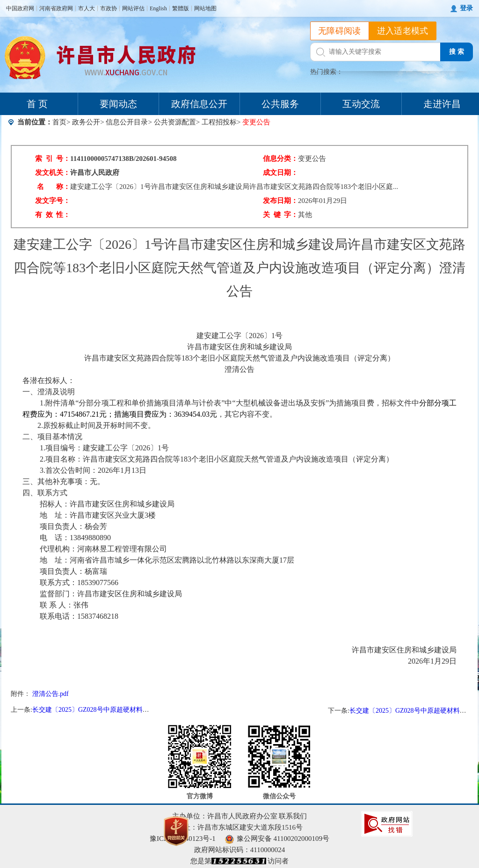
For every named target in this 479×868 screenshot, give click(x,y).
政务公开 (86, 122)
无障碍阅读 (340, 31)
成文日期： (280, 173)
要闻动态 (118, 104)
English (158, 8)
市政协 (109, 8)
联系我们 (293, 816)
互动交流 (361, 104)
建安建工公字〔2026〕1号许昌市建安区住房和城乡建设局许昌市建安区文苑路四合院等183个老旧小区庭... (234, 187)
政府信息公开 (199, 104)
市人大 (87, 8)
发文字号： (53, 201)
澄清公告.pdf (51, 694)
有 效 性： (53, 215)
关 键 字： (280, 215)
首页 (59, 122)
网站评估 (133, 8)
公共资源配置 (175, 122)
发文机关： (53, 173)
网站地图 (205, 8)
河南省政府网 (56, 8)
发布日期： (280, 201)
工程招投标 (219, 122)
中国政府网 (20, 8)
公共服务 (280, 104)
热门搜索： (327, 72)
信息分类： (280, 159)
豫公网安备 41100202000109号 (277, 839)
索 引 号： (53, 159)
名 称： (54, 187)
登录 (466, 8)
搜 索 (457, 52)
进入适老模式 (403, 31)
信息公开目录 (127, 122)
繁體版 (181, 8)
